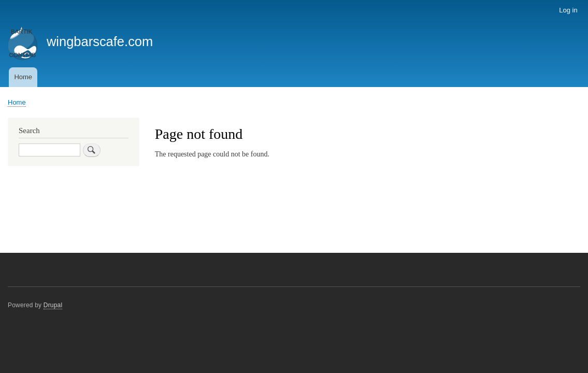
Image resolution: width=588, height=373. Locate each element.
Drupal (53, 305)
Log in (568, 10)
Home (23, 77)
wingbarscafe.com (100, 41)
